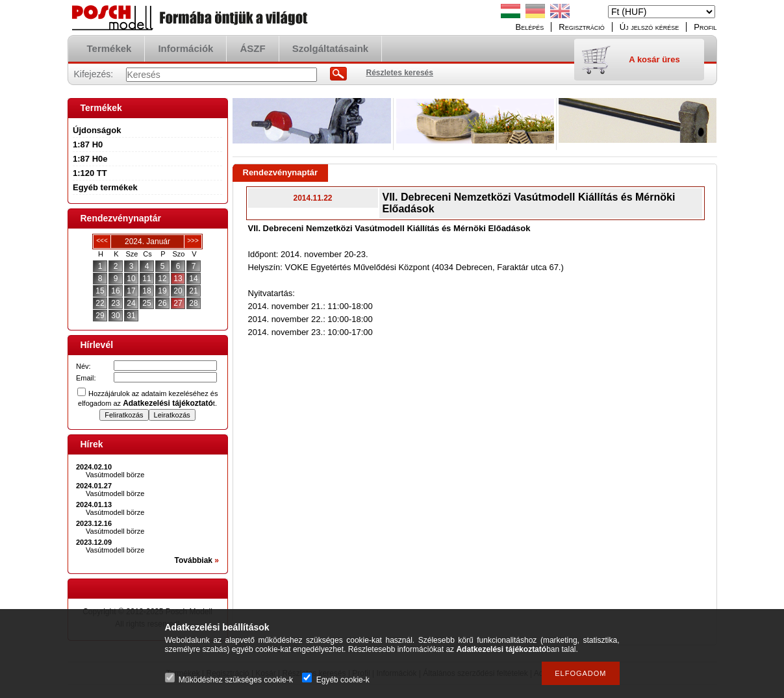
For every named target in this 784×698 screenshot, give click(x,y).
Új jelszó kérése (650, 27)
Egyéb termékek (105, 187)
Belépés (530, 27)
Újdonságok (97, 130)
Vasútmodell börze (115, 475)
